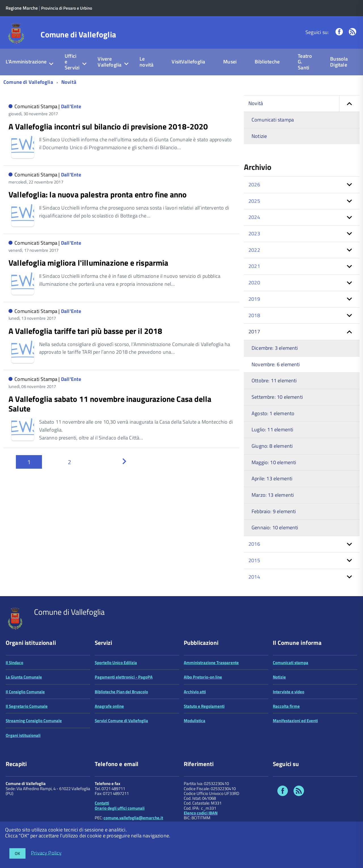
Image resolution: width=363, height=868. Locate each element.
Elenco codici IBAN (201, 813)
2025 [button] (254, 201)
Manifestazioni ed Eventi (295, 721)
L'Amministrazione (26, 62)
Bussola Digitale (339, 62)
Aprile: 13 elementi (272, 478)
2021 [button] (254, 266)
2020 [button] (254, 282)
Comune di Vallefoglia (78, 35)
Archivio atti (195, 692)
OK (17, 853)
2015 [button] (254, 560)
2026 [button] (254, 185)
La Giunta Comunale (24, 677)
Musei (230, 62)
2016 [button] (254, 544)
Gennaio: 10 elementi (275, 527)
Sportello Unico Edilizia (116, 663)
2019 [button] (254, 299)
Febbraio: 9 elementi (274, 511)
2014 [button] (254, 577)
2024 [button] (254, 217)
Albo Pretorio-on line (203, 677)
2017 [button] (254, 331)
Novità (69, 82)
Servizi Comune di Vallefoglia (121, 721)
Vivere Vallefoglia (109, 62)
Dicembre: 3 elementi (275, 348)
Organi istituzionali (23, 735)
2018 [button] (254, 315)
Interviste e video (289, 692)
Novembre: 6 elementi (276, 364)
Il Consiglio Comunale (25, 692)
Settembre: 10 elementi (277, 397)
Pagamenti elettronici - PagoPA (124, 677)
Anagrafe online (109, 706)
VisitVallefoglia (188, 62)
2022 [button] (254, 250)
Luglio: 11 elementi (272, 429)
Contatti (102, 803)
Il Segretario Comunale (27, 706)
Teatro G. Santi (305, 62)
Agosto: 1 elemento (273, 413)
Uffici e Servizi (72, 62)
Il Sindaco (14, 663)
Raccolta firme (286, 706)
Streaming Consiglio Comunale (34, 721)
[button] (349, 104)
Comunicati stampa (273, 120)
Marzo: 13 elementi (273, 495)
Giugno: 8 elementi (272, 446)
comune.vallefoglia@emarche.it (133, 818)
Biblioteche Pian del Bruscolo (121, 692)
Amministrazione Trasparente (211, 663)
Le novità (146, 62)
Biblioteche (267, 62)
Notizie (259, 136)
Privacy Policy (46, 853)
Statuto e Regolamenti (204, 706)
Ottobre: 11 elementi (274, 380)
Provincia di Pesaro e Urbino (67, 8)
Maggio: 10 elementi (274, 462)
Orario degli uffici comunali (120, 808)
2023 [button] (254, 233)
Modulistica (195, 721)
